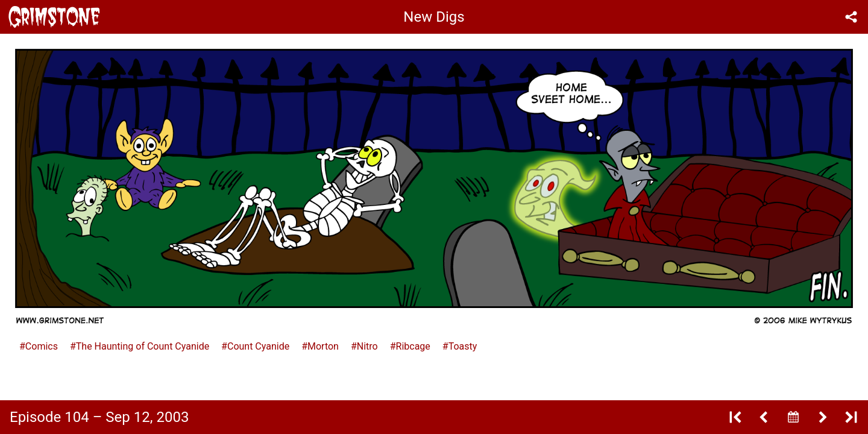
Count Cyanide (258, 346)
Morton (323, 346)
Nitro (367, 346)
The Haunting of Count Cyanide (143, 346)
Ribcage (413, 346)
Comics (42, 346)
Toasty (463, 346)
